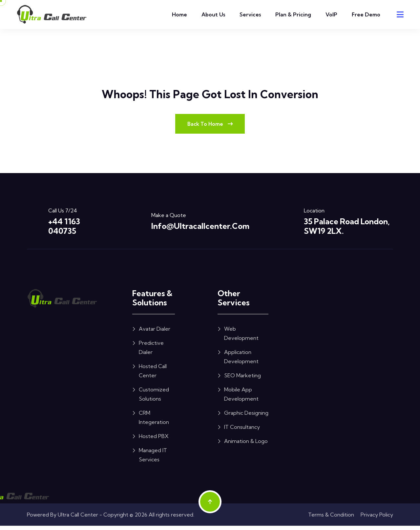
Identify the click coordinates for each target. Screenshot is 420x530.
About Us (213, 14)
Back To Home (210, 127)
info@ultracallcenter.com (200, 230)
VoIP (331, 14)
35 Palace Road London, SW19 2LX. (347, 230)
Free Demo (366, 14)
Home (179, 14)
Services (250, 14)
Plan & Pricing (293, 14)
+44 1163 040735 (64, 230)
